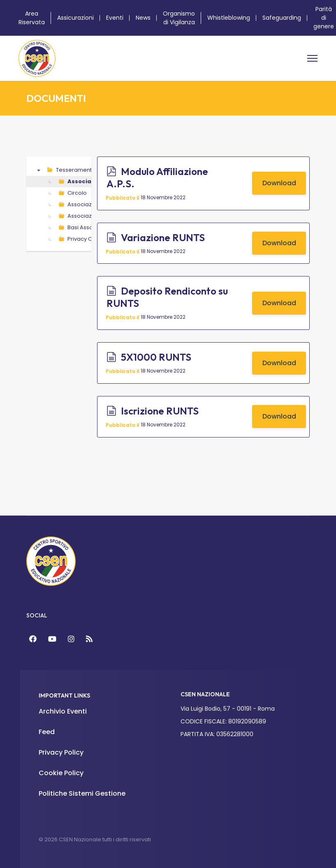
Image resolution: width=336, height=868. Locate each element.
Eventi (115, 18)
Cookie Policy (61, 773)
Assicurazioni (75, 18)
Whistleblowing (229, 18)
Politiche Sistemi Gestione (82, 793)
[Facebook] (33, 639)
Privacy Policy (61, 752)
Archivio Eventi (63, 711)
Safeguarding (282, 18)
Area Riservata (32, 18)
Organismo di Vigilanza (179, 18)
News (143, 18)
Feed (47, 732)
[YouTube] (52, 639)
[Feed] (89, 639)
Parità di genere (324, 18)
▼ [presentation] (39, 170)
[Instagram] (71, 639)
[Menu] (312, 58)
